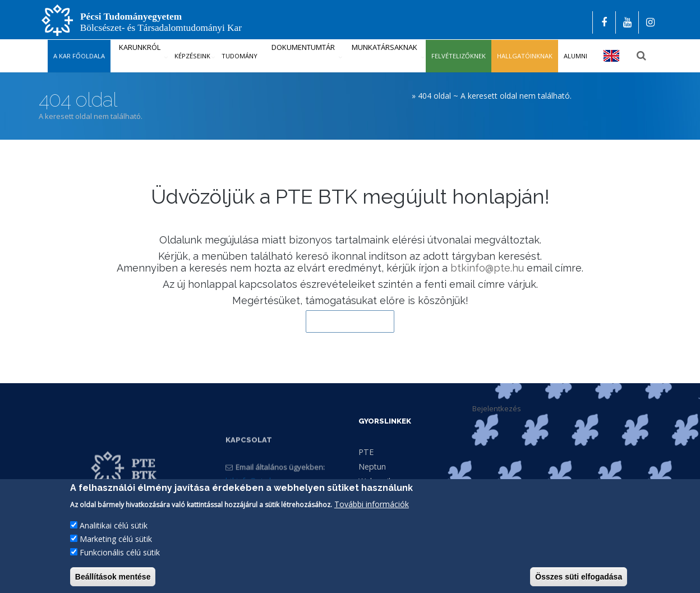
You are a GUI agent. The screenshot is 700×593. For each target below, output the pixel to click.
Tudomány (240, 56)
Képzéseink (192, 56)
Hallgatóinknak (525, 56)
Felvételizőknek (459, 56)
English (612, 56)
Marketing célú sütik (116, 549)
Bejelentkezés (497, 408)
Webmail (374, 481)
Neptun (372, 466)
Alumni (575, 56)
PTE (366, 452)
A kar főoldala (79, 56)
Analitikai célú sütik (114, 535)
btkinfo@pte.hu (487, 268)
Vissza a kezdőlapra (350, 321)
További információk (372, 514)
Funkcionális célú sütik (120, 562)
